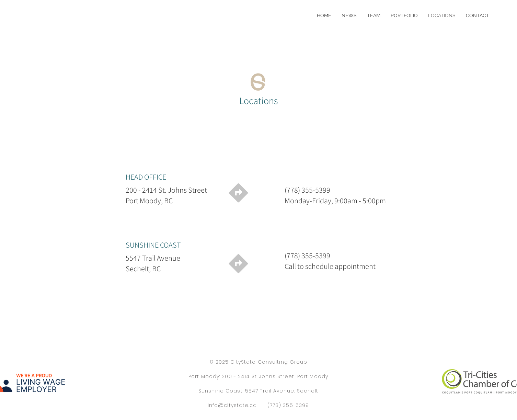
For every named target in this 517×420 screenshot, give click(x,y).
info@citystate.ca (232, 405)
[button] (404, 15)
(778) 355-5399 (288, 405)
